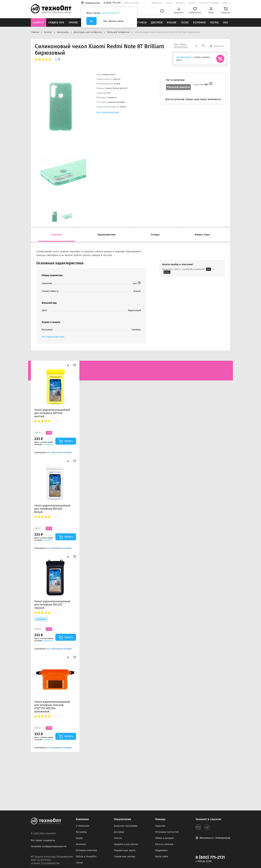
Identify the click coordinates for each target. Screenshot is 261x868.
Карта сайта (162, 857)
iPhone (73, 23)
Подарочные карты (125, 850)
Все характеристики (108, 112)
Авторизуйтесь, (185, 57)
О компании (82, 826)
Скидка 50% (56, 23)
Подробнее (48, 444)
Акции (79, 838)
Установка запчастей (167, 832)
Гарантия (160, 826)
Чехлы (214, 23)
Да (91, 21)
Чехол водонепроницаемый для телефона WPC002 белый (52, 509)
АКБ (226, 23)
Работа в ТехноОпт (86, 857)
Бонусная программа (126, 826)
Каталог (39, 23)
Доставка (180, 3)
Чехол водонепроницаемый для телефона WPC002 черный (52, 605)
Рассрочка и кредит (209, 3)
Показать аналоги (178, 87)
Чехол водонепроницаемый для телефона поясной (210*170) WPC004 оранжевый (52, 707)
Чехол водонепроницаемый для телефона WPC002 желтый (52, 413)
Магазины (157, 3)
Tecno (185, 23)
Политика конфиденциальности (49, 846)
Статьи (169, 3)
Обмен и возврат (165, 838)
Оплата (192, 3)
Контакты (81, 844)
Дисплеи (157, 23)
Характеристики (106, 235)
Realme (172, 23)
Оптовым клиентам (86, 850)
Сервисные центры (125, 857)
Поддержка (161, 850)
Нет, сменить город (113, 21)
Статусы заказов (164, 844)
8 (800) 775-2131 (210, 857)
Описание (57, 235)
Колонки (199, 23)
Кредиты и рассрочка (126, 844)
